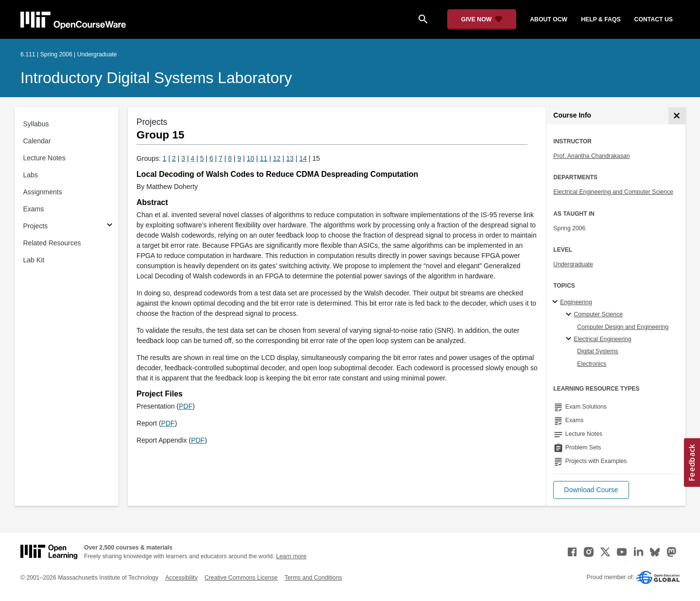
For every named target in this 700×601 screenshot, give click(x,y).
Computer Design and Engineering (623, 327)
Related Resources (52, 243)
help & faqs (601, 19)
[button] (591, 490)
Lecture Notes (44, 158)
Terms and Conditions (313, 578)
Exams (34, 209)
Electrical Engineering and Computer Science (613, 192)
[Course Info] (677, 116)
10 (251, 158)
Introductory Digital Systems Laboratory (156, 78)
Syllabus (36, 124)
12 (277, 158)
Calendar (37, 141)
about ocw (549, 19)
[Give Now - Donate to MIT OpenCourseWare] (482, 19)
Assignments (43, 192)
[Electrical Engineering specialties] (570, 339)
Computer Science (598, 314)
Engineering (576, 302)
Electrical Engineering (602, 339)
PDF (186, 406)
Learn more (291, 556)
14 (303, 158)
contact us (654, 19)
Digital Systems (597, 351)
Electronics (592, 364)
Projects (36, 226)
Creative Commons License (241, 578)
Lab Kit (34, 260)
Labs (31, 175)
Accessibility (182, 578)
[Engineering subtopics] (556, 302)
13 (290, 158)
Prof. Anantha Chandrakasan (591, 156)
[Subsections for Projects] (110, 226)
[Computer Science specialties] (570, 315)
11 (264, 158)
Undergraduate (573, 264)
